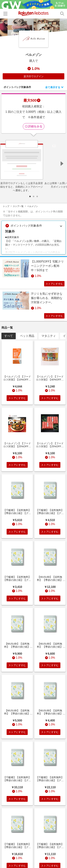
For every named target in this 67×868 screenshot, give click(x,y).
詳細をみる (34, 126)
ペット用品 (27, 336)
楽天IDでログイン (34, 76)
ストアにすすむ (54, 284)
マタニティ (49, 336)
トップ (6, 206)
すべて (9, 336)
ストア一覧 (18, 206)
